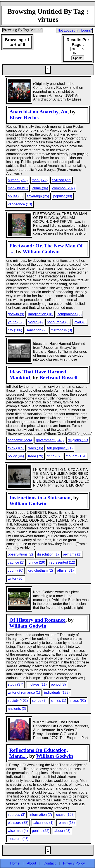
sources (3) (17, 815)
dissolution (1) (48, 554)
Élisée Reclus (24, 118)
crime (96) (40, 188)
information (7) (41, 815)
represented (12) (62, 562)
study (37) (16, 684)
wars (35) (36, 448)
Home (15, 863)
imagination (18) (41, 314)
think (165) (16, 448)
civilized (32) (61, 180)
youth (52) (16, 322)
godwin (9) (16, 314)
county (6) (16, 570)
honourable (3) (58, 322)
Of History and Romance (37, 620)
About (32, 863)
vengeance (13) (20, 204)
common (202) (63, 188)
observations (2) (20, 554)
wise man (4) (18, 831)
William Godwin (41, 252)
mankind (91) (18, 188)
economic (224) (20, 440)
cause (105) (65, 815)
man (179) (40, 180)
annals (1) (58, 701)
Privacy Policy (74, 863)
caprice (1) (16, 562)
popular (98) (63, 196)
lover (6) (80, 322)
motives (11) (37, 684)
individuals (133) (57, 693)
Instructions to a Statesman (40, 498)
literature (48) (18, 839)
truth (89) (54, 456)
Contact (49, 863)
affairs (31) (65, 570)
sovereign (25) (38, 196)
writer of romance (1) (24, 693)
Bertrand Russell (59, 378)
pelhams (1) (72, 554)
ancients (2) (17, 709)
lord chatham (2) (40, 570)
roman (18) (66, 823)
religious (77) (78, 440)
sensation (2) (37, 330)
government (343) (50, 440)
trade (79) (36, 456)
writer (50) (16, 578)
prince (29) (37, 562)
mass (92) (78, 701)
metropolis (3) (61, 330)
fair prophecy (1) (60, 448)
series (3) (39, 701)
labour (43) (62, 831)
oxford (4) (35, 322)
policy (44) (16, 456)
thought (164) (76, 456)
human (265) (18, 180)
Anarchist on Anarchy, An (38, 112)
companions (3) (69, 314)
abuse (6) (15, 196)
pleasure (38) (18, 823)
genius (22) (41, 831)
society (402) (18, 701)
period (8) (58, 684)
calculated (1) (43, 823)
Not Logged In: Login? (75, 30)
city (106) (15, 330)
